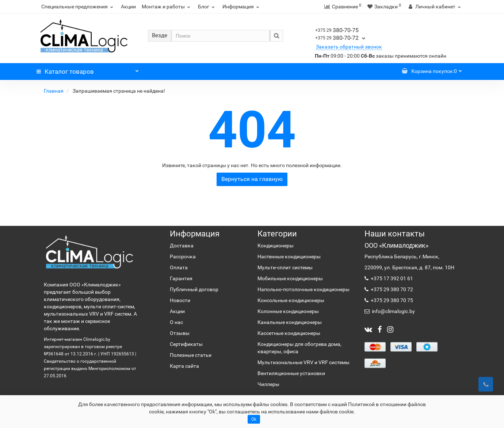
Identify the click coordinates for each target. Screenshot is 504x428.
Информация (242, 7)
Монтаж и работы (167, 7)
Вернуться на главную (252, 179)
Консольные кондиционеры (291, 300)
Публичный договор (194, 289)
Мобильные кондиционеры (290, 278)
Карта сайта (184, 366)
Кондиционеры (276, 246)
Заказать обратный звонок (349, 47)
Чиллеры (268, 384)
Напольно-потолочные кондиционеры (303, 289)
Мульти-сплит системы (285, 267)
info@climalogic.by (393, 311)
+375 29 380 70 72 (391, 289)
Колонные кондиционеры (288, 311)
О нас (176, 322)
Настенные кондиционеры (289, 257)
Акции (128, 7)
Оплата (179, 267)
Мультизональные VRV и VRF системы (303, 362)
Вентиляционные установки (291, 373)
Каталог (88, 70)
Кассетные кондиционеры (289, 333)
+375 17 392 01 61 (391, 278)
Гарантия (181, 278)
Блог (207, 7)
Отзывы (180, 333)
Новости (180, 300)
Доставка (182, 246)
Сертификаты (186, 344)
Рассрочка (183, 257)
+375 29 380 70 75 (391, 300)
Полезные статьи (191, 355)
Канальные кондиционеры (290, 322)
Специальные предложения (78, 7)
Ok (254, 419)
